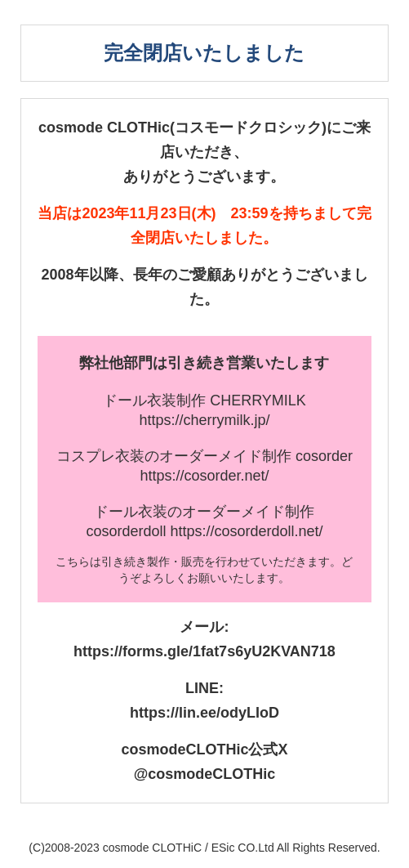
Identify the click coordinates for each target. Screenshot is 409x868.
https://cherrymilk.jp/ (204, 420)
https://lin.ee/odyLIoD (204, 713)
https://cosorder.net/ (204, 476)
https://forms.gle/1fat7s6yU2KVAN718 (204, 651)
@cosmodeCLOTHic (205, 774)
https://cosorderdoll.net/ (246, 531)
